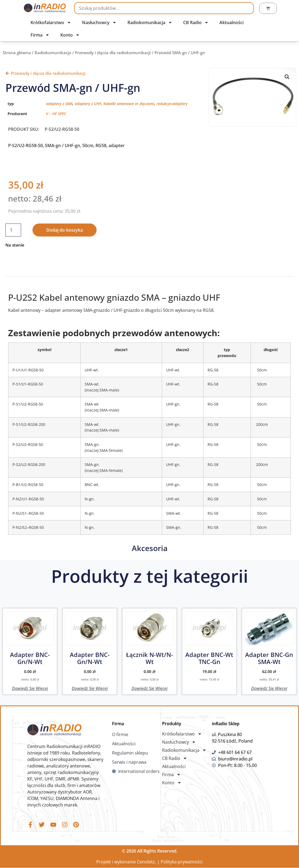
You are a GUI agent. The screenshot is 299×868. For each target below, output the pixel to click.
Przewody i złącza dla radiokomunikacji (113, 53)
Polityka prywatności (182, 862)
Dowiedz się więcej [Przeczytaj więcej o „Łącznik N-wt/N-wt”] (149, 688)
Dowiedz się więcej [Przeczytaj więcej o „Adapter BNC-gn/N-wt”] (30, 688)
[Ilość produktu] (13, 230)
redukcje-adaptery (172, 104)
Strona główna (17, 53)
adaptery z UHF (88, 104)
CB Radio (196, 22)
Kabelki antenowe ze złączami (129, 104)
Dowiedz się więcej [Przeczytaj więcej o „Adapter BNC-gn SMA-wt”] (269, 688)
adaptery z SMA (59, 104)
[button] (287, 77)
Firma (40, 35)
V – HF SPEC (56, 114)
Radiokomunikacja (150, 22)
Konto (70, 35)
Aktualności (231, 22)
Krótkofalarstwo (51, 22)
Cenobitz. (147, 862)
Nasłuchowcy (99, 22)
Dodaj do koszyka (65, 230)
